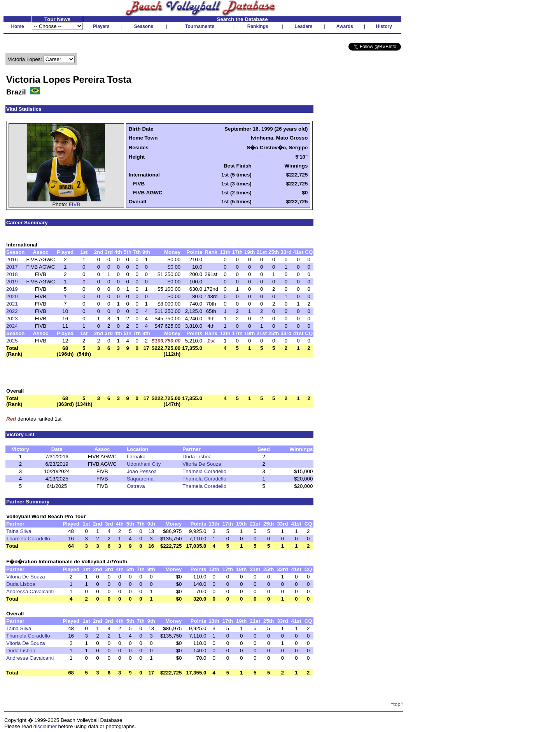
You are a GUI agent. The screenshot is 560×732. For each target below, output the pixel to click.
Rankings (258, 26)
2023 (12, 319)
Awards (345, 26)
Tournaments (200, 26)
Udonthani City (144, 464)
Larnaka (136, 457)
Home (17, 26)
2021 (12, 304)
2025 (12, 341)
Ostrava (136, 486)
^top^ (397, 704)
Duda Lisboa (197, 457)
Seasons (144, 26)
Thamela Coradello (204, 471)
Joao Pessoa (142, 471)
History (384, 26)
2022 (12, 311)
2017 (12, 267)
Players (101, 26)
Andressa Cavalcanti (30, 591)
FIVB (75, 204)
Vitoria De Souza (202, 464)
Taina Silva (19, 531)
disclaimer (45, 726)
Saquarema (140, 479)
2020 (12, 296)
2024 (12, 326)
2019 (12, 282)
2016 (12, 259)
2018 (12, 274)
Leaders (303, 26)
